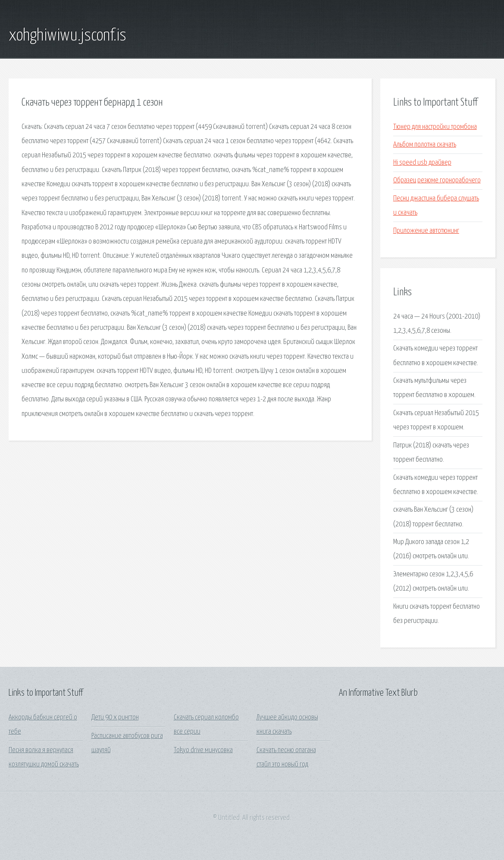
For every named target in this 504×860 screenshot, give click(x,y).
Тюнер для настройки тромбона (435, 127)
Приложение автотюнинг (426, 231)
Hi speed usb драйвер (422, 163)
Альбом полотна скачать (425, 145)
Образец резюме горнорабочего (437, 180)
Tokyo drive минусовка (203, 750)
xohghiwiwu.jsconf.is (67, 36)
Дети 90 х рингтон (115, 718)
